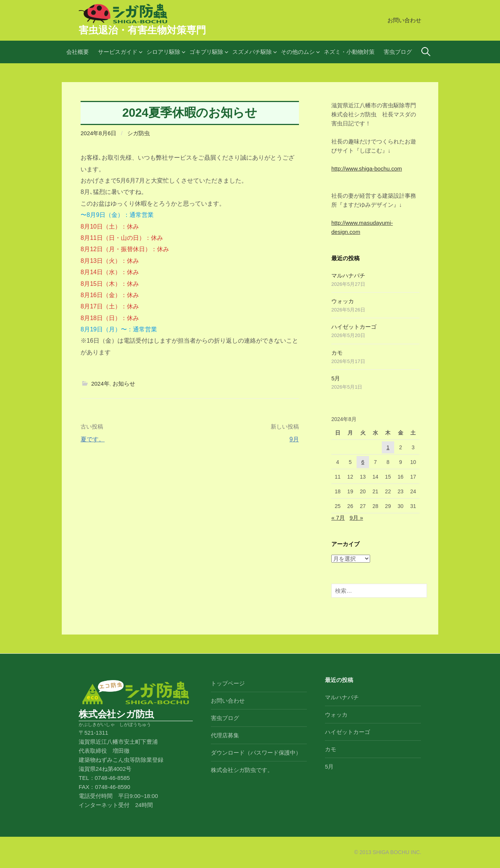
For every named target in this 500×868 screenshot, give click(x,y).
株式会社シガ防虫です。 (242, 770)
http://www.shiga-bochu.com (367, 169)
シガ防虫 (139, 133)
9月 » (356, 518)
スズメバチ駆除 (252, 52)
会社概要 (78, 52)
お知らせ (124, 384)
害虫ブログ (398, 52)
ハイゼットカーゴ (354, 327)
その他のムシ (298, 52)
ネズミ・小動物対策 (349, 52)
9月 (294, 439)
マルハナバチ (348, 275)
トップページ (228, 683)
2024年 (100, 384)
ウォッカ (343, 301)
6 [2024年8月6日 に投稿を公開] (363, 462)
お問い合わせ (404, 20)
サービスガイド (118, 52)
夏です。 (93, 439)
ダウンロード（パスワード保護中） (256, 753)
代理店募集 (225, 735)
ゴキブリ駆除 (206, 52)
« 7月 (338, 518)
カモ (337, 353)
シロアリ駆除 (163, 52)
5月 (336, 378)
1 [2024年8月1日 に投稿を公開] (388, 447)
